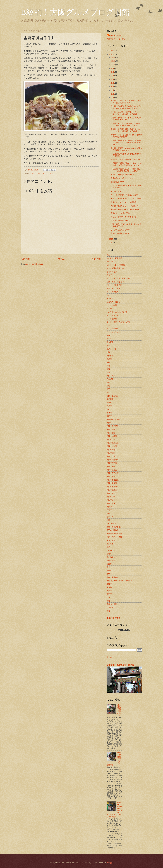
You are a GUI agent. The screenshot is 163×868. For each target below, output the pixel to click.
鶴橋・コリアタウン (114, 527)
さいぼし (110, 295)
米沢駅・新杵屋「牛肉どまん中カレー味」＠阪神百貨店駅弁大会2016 (125, 113)
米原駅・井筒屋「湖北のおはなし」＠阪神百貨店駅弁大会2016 (126, 102)
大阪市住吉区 (112, 440)
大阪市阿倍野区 (113, 426)
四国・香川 (111, 376)
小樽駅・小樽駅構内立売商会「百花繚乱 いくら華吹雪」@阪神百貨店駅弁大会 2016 (126, 142)
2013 (111, 243)
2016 (111, 54)
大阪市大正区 (112, 463)
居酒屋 (109, 359)
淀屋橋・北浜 (112, 604)
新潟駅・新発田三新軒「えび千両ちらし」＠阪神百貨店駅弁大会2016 (125, 130)
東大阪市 (110, 544)
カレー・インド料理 (114, 285)
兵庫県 (109, 571)
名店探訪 (110, 591)
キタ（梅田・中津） (114, 288)
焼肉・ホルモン (113, 396)
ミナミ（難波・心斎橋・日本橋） (119, 322)
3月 (113, 90)
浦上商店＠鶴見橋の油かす (119, 710)
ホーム (61, 259)
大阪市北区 (111, 497)
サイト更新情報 (113, 292)
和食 (108, 611)
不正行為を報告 (113, 618)
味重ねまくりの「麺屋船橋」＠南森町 (125, 160)
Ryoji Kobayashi (116, 35)
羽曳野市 (110, 342)
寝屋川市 (110, 399)
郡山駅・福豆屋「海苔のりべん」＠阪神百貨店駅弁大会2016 (126, 149)
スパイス (110, 298)
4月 (113, 87)
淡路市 (109, 513)
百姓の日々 (111, 564)
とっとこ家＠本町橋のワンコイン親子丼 (126, 199)
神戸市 (109, 406)
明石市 (109, 594)
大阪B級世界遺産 (113, 419)
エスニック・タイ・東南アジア (119, 278)
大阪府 (109, 507)
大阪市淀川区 (112, 500)
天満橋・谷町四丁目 (114, 534)
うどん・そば (112, 272)
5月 (113, 83)
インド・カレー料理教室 (116, 265)
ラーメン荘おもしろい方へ (121, 230)
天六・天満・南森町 (114, 537)
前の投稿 (97, 259)
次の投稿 (26, 259)
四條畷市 (110, 379)
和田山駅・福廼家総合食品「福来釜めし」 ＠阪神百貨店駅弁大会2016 (125, 170)
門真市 (109, 597)
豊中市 (109, 574)
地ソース (110, 517)
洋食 (108, 601)
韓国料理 (110, 356)
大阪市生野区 (112, 450)
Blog (108, 255)
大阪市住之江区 (113, 443)
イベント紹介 (112, 261)
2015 (111, 239)
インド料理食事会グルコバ (117, 268)
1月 (113, 98)
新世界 (109, 403)
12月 (113, 57)
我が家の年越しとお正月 (120, 233)
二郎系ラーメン (113, 550)
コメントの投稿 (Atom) (34, 264)
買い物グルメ (112, 557)
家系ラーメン (112, 349)
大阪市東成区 (112, 483)
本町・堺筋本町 (113, 577)
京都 (108, 366)
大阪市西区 (111, 453)
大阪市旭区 (111, 429)
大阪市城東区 (112, 446)
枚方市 (109, 584)
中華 (108, 520)
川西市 (109, 416)
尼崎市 (109, 554)
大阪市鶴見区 (112, 470)
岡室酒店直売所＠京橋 (119, 220)
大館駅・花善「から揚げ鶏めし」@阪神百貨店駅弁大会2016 (126, 136)
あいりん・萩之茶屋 (114, 258)
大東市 (109, 510)
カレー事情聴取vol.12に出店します (124, 195)
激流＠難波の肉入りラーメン (122, 178)
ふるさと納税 (112, 319)
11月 (113, 61)
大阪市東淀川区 (113, 487)
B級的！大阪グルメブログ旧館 (75, 12)
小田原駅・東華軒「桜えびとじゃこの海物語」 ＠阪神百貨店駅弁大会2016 (126, 164)
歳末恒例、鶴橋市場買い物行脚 (120, 665)
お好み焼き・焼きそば (115, 282)
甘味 (108, 352)
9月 (113, 68)
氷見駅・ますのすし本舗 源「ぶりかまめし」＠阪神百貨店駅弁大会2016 (126, 124)
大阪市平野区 (112, 493)
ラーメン (110, 325)
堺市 (108, 369)
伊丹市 (109, 335)
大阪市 (109, 423)
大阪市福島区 (112, 490)
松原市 (109, 392)
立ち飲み (110, 607)
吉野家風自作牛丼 (118, 182)
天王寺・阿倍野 (113, 530)
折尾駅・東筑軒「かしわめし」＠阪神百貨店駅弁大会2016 (126, 119)
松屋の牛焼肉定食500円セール (122, 175)
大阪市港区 (111, 433)
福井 (108, 567)
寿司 (108, 386)
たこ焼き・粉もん (113, 302)
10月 (113, 65)
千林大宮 (110, 413)
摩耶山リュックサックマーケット (119, 581)
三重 (108, 372)
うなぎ (109, 275)
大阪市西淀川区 (113, 460)
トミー (109, 309)
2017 (111, 51)
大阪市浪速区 (112, 503)
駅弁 (108, 345)
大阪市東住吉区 (113, 480)
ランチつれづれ (113, 329)
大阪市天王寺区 (113, 473)
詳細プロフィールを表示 (116, 39)
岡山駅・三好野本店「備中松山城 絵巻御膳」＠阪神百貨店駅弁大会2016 (126, 107)
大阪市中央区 (112, 466)
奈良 (108, 547)
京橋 (108, 362)
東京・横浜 (111, 540)
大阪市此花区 (112, 436)
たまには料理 (35, 173)
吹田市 (109, 409)
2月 (113, 94)
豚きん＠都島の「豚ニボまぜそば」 (124, 217)
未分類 (109, 587)
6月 (113, 79)
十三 (108, 389)
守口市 (109, 382)
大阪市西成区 (112, 456)
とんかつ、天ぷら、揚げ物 (117, 312)
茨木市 (109, 339)
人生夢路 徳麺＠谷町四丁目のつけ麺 (125, 209)
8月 (113, 72)
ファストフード (47, 173)
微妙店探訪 (111, 560)
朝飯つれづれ (112, 524)
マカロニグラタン (118, 191)
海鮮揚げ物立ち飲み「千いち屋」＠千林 (126, 206)
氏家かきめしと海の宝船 (120, 213)
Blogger (110, 863)
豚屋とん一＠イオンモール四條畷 (124, 202)
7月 (113, 76)
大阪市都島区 (112, 476)
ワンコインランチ (113, 332)
